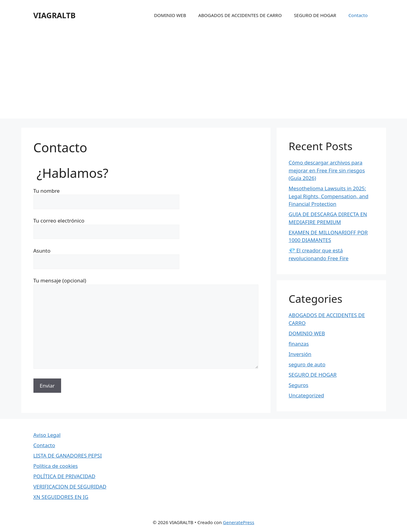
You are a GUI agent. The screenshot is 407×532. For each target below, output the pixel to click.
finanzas (299, 344)
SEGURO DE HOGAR (315, 15)
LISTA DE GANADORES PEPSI (68, 456)
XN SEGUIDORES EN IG (61, 497)
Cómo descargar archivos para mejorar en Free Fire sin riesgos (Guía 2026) (327, 170)
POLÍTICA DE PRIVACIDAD (64, 476)
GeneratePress (238, 522)
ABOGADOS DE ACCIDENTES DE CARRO (240, 15)
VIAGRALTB (55, 15)
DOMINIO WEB (170, 15)
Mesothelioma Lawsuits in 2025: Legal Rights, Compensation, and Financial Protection (329, 196)
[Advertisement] (204, 76)
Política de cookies (56, 466)
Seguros (299, 385)
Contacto (358, 15)
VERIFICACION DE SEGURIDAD (70, 487)
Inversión (300, 354)
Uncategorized (307, 395)
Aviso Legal (47, 435)
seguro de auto (307, 364)
